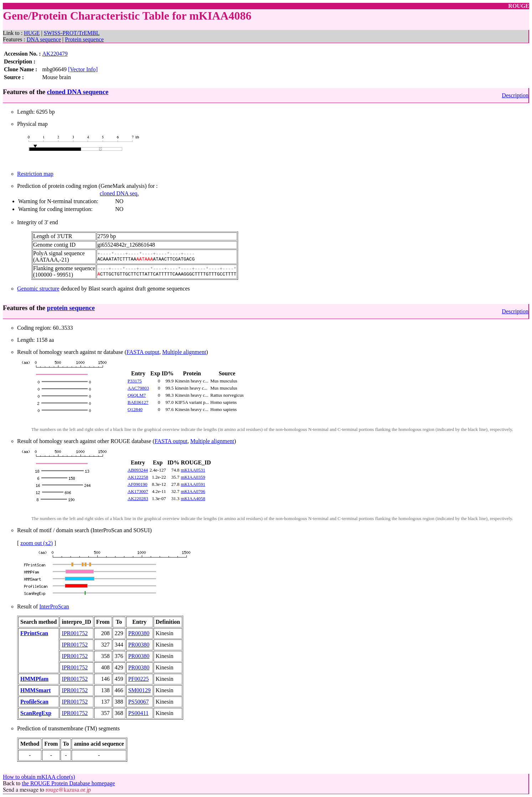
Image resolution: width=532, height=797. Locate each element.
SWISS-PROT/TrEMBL (72, 33)
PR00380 (139, 633)
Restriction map (35, 174)
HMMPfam (34, 679)
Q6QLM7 (137, 395)
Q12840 (135, 409)
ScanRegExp (36, 713)
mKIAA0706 (193, 491)
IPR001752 (75, 633)
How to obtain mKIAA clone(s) (39, 777)
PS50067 (139, 702)
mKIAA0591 (193, 484)
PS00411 (138, 713)
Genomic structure (38, 289)
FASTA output (143, 352)
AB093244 (138, 470)
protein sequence (71, 308)
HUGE (32, 33)
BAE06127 (138, 402)
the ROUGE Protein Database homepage (68, 783)
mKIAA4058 (193, 498)
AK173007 (138, 491)
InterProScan (54, 606)
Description (515, 95)
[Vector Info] (83, 69)
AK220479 (55, 54)
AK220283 (138, 498)
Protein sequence (84, 39)
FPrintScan (34, 633)
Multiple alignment (184, 352)
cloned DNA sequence (78, 92)
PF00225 (139, 679)
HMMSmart (35, 690)
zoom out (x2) (37, 543)
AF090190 (138, 484)
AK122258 (138, 477)
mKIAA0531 (193, 470)
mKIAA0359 (193, 477)
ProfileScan (34, 702)
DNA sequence (44, 39)
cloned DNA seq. (119, 193)
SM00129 (140, 690)
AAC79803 (138, 388)
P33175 (135, 381)
